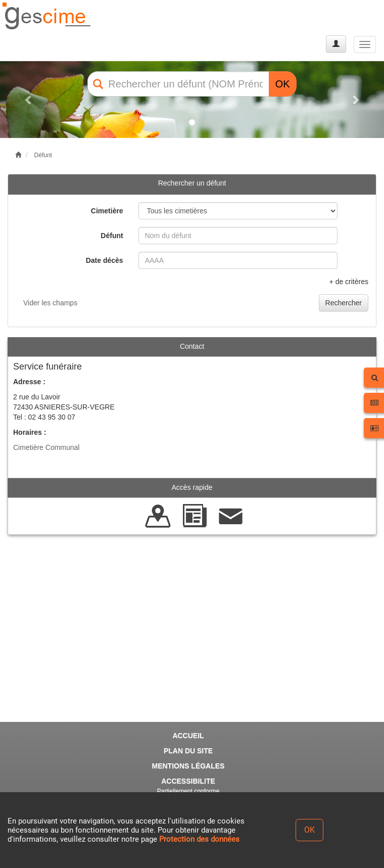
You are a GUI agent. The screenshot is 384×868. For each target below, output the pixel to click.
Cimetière (107, 211)
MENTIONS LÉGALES (188, 766)
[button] (29, 100)
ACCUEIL (188, 736)
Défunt (43, 155)
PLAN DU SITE (188, 751)
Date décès (105, 260)
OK (283, 84)
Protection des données (199, 839)
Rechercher (344, 303)
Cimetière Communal (46, 447)
